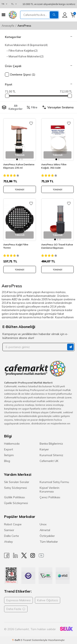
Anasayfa (8, 26)
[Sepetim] (73, 15)
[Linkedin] (15, 556)
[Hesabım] (65, 15)
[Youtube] (41, 556)
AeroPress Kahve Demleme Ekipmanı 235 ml (19, 166)
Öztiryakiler (47, 536)
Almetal (45, 530)
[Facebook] (7, 556)
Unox (43, 524)
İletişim (9, 455)
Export (9, 449)
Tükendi (20, 190)
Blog (7, 461)
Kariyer (44, 449)
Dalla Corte (11, 536)
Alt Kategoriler (12, 107)
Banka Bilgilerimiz (51, 444)
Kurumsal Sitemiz (51, 455)
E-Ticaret (26, 640)
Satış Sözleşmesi (16, 488)
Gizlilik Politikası (14, 497)
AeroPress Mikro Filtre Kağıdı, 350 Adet (54, 166)
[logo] (13, 15)
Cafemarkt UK (49, 461)
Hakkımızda (12, 444)
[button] (17, 159)
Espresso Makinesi (18, 600)
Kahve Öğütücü (48, 600)
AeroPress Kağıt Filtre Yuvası (16, 246)
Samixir (9, 530)
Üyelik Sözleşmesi (16, 503)
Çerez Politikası (50, 497)
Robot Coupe (13, 524)
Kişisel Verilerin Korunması (49, 490)
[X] (24, 556)
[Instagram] (33, 556)
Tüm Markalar (49, 542)
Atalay (8, 542)
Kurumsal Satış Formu (54, 482)
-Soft (16, 640)
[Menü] (3, 15)
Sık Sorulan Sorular (17, 482)
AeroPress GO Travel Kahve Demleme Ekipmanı (57, 246)
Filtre (32, 107)
